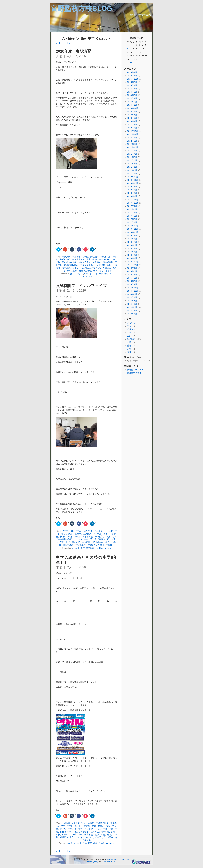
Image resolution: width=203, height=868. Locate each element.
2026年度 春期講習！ (75, 51)
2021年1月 (132, 173)
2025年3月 (132, 85)
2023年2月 (132, 124)
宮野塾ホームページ (136, 370)
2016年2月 (132, 255)
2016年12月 (133, 226)
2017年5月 (132, 213)
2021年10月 (133, 147)
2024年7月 (132, 89)
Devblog (126, 859)
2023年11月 (133, 108)
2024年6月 (132, 92)
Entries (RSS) (93, 862)
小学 (101, 274)
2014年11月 (133, 288)
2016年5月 (132, 248)
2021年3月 (132, 167)
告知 (90, 843)
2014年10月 (133, 291)
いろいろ (131, 323)
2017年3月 (132, 216)
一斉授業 (66, 823)
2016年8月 (132, 239)
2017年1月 (132, 222)
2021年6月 (132, 157)
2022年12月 (133, 131)
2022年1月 (132, 144)
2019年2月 (132, 186)
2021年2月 (132, 170)
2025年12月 (133, 79)
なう (72, 274)
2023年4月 (132, 121)
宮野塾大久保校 (134, 373)
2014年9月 (132, 294)
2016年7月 (132, 242)
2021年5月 (132, 160)
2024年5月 (132, 95)
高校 (106, 274)
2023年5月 (132, 118)
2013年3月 (132, 314)
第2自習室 (97, 268)
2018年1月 (132, 196)
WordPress (111, 859)
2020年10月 (133, 183)
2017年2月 (132, 219)
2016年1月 (132, 258)
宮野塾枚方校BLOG (81, 8)
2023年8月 (132, 111)
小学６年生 (75, 837)
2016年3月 (132, 252)
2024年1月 (132, 105)
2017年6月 (132, 209)
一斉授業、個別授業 (71, 257)
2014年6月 (132, 304)
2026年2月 (132, 76)
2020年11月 (133, 180)
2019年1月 (132, 190)
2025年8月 (132, 82)
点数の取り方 (99, 837)
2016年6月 (132, 245)
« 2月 (130, 63)
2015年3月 (132, 281)
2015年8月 (132, 271)
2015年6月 (132, 278)
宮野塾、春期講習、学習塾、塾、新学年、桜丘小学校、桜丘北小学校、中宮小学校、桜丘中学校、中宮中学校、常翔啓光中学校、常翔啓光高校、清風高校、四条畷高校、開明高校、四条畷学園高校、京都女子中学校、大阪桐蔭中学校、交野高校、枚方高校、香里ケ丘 (87, 262)
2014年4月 (132, 310)
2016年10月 (133, 232)
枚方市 (89, 837)
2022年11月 (133, 134)
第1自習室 (86, 268)
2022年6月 (132, 138)
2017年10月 (133, 203)
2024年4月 (132, 98)
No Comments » (103, 548)
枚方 (83, 837)
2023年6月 (132, 115)
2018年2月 (132, 193)
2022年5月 (132, 141)
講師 (129, 346)
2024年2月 (132, 102)
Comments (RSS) (108, 862)
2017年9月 (132, 206)
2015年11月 (133, 265)
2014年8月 (132, 297)
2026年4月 (132, 72)
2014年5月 (132, 307)
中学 (86, 274)
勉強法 (84, 823)
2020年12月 (133, 177)
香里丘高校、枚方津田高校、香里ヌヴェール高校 (89, 271)
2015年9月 (132, 268)
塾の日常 (94, 274)
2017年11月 (133, 199)
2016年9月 (132, 235)
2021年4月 (132, 164)
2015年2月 (132, 284)
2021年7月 (132, 154)
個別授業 (76, 823)
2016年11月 (133, 229)
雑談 (129, 349)
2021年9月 (132, 151)
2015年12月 (133, 261)
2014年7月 (132, 301)
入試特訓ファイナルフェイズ (81, 286)
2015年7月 (132, 275)
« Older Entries (63, 43)
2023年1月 (132, 128)
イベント (79, 274)
